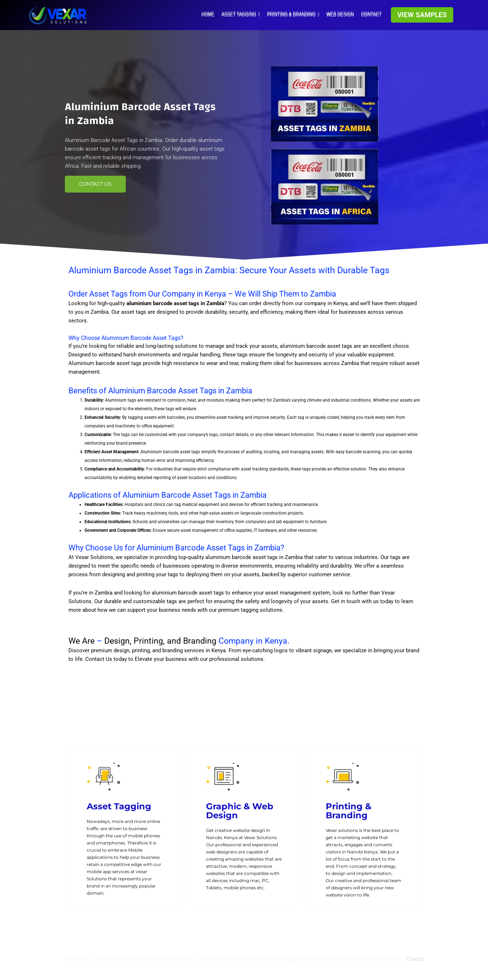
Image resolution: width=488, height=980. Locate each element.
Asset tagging (241, 14)
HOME (208, 14)
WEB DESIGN (340, 14)
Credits (415, 959)
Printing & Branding (293, 14)
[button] (422, 15)
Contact (371, 14)
